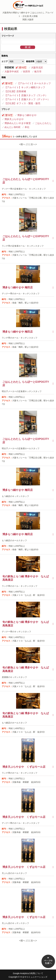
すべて (23, 68)
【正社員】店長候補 (15, 91)
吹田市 (27, 72)
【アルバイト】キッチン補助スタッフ (25, 87)
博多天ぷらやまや (14, 119)
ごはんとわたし (43, 123)
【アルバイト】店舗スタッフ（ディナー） (27, 99)
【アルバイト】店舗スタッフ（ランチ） (26, 95)
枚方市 (38, 72)
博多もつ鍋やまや (27, 115)
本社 (27, 127)
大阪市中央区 (12, 72)
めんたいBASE (12, 127)
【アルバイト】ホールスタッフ (34, 83)
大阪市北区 (37, 68)
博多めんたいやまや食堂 (18, 123)
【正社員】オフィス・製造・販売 (22, 103)
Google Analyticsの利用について (28, 973)
